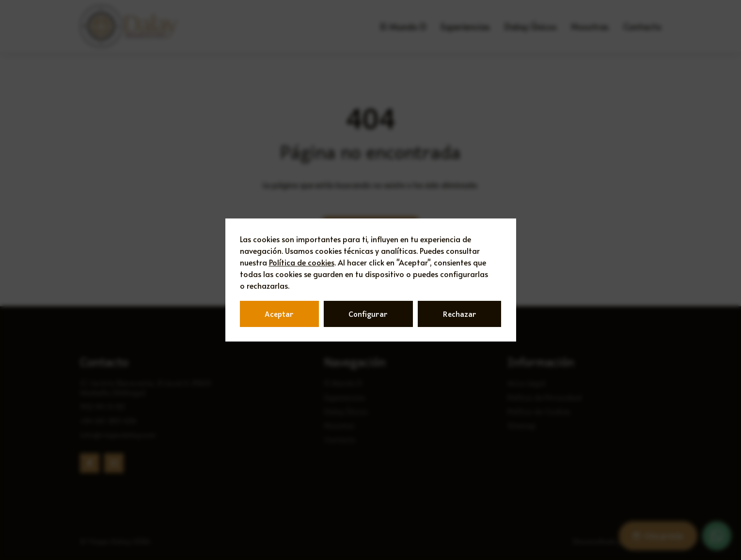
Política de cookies (302, 262)
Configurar (368, 314)
